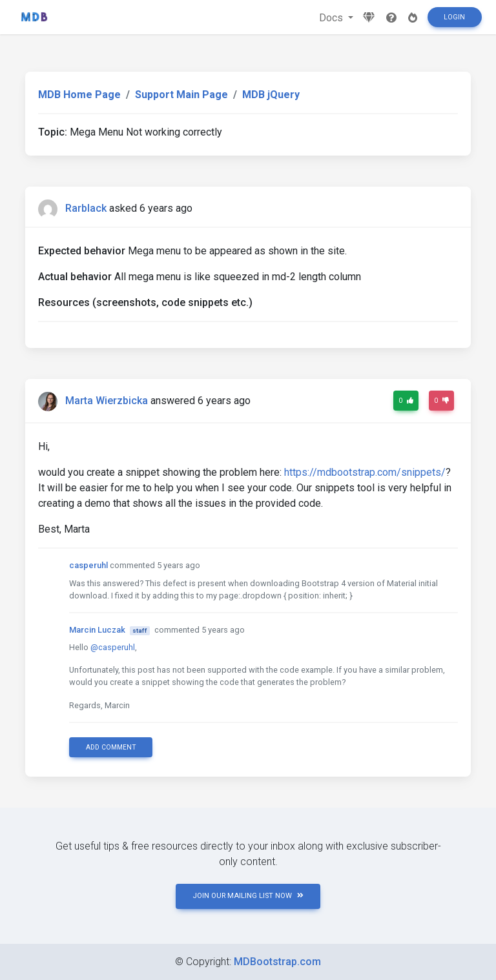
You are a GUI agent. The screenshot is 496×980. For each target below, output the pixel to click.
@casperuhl (113, 647)
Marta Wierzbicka (107, 401)
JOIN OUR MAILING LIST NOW (248, 896)
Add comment (111, 747)
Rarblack (86, 208)
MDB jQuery (271, 95)
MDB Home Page (79, 95)
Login (454, 17)
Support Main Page (181, 95)
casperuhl (88, 565)
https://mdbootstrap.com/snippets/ (365, 472)
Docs (332, 18)
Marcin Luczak (97, 630)
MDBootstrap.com (277, 962)
